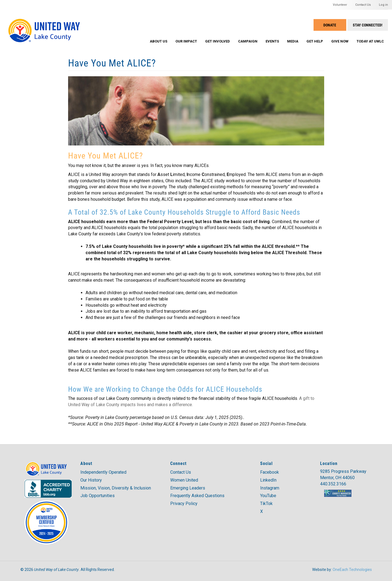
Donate (330, 25)
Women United (184, 480)
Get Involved (218, 41)
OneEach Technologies (352, 570)
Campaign (248, 41)
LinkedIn (268, 480)
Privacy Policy (184, 504)
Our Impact (186, 41)
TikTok (266, 504)
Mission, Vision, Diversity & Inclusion (116, 488)
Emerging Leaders (188, 488)
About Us (159, 41)
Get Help (315, 41)
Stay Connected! (368, 25)
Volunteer (340, 5)
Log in (383, 5)
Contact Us (363, 5)
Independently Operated (103, 472)
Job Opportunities (98, 496)
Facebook (270, 472)
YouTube (268, 496)
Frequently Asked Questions (197, 496)
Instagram (270, 488)
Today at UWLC (370, 41)
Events (272, 41)
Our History (91, 480)
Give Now (340, 41)
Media (293, 41)
